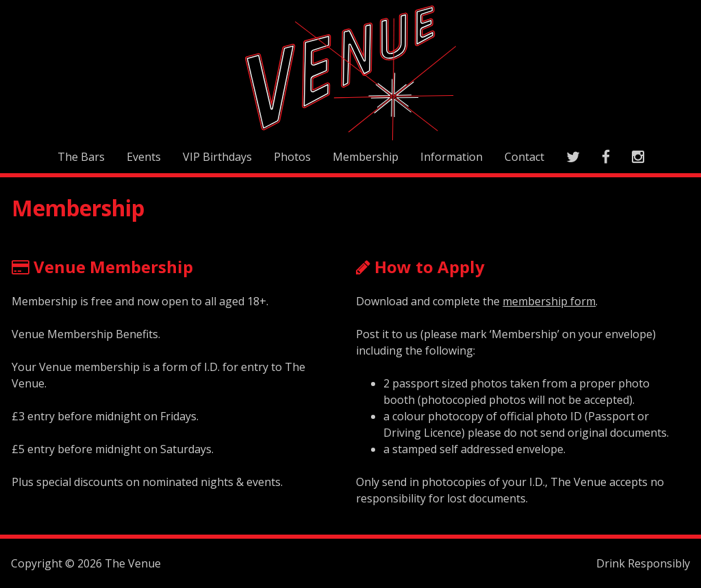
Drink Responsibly (643, 563)
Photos (292, 157)
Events (144, 157)
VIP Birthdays (217, 157)
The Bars (81, 157)
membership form (549, 301)
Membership (366, 157)
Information (451, 157)
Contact (524, 157)
